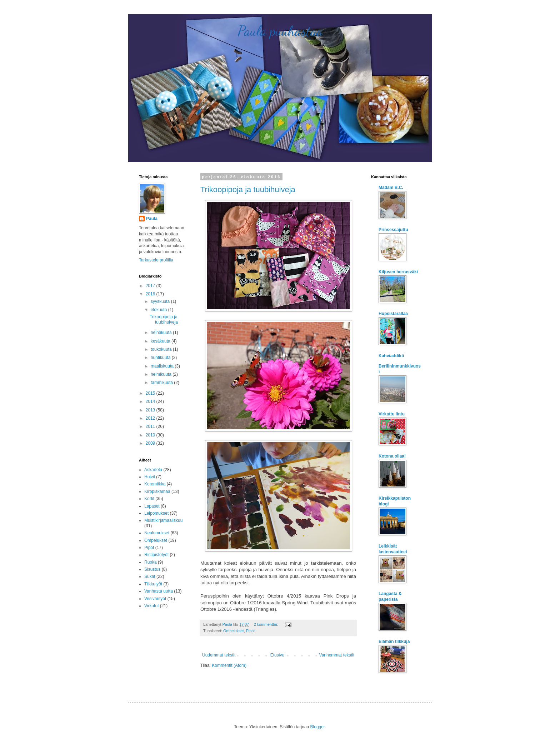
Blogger (318, 727)
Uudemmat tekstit (219, 655)
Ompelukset (234, 631)
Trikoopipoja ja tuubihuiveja (248, 189)
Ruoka (151, 562)
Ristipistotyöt (156, 555)
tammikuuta (162, 383)
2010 (151, 435)
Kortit (149, 499)
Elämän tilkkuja (394, 641)
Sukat (150, 576)
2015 (151, 393)
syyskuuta (161, 301)
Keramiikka (155, 484)
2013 (151, 410)
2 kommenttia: (267, 624)
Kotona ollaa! (392, 456)
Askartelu (153, 470)
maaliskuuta (163, 366)
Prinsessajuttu (393, 230)
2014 (151, 401)
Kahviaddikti (391, 356)
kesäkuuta (161, 341)
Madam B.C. (391, 188)
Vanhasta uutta (159, 591)
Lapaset (152, 506)
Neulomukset (157, 533)
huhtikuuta (161, 358)
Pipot (251, 631)
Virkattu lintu (392, 414)
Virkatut (151, 606)
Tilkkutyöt (153, 584)
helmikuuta (162, 374)
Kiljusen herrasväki (398, 272)
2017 (151, 286)
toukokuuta (162, 349)
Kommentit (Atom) (229, 665)
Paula (152, 219)
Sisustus (152, 569)
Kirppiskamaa (157, 491)
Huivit (150, 477)
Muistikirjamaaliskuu (163, 520)
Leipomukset (156, 513)
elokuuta (159, 310)
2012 (151, 418)
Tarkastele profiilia (156, 260)
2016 (151, 294)
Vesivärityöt (155, 599)
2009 (151, 443)
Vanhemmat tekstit (337, 655)
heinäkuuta (162, 333)
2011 (151, 426)
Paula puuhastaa (280, 31)
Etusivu (277, 655)
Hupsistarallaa (393, 314)
